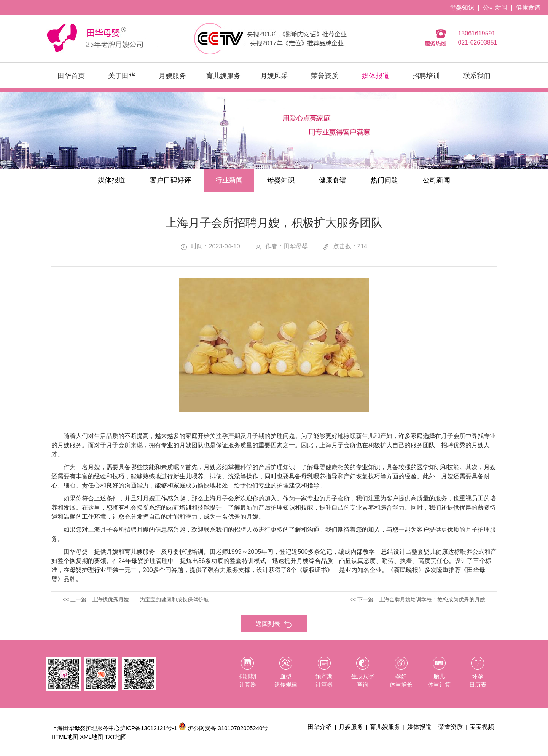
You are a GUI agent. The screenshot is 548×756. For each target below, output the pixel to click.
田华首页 (71, 76)
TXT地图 (116, 737)
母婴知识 (462, 7)
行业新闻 (229, 180)
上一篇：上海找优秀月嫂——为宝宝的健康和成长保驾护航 (140, 599)
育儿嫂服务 (223, 76)
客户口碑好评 (170, 180)
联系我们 (477, 76)
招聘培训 (426, 76)
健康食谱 (528, 7)
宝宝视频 (482, 727)
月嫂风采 (274, 76)
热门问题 (384, 180)
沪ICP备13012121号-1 (148, 728)
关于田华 (122, 76)
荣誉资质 (325, 76)
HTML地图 (65, 737)
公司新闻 (495, 7)
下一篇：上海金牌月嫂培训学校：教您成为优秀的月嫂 (421, 599)
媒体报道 (376, 76)
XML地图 (92, 737)
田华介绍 (320, 727)
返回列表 (274, 624)
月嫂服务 (172, 76)
